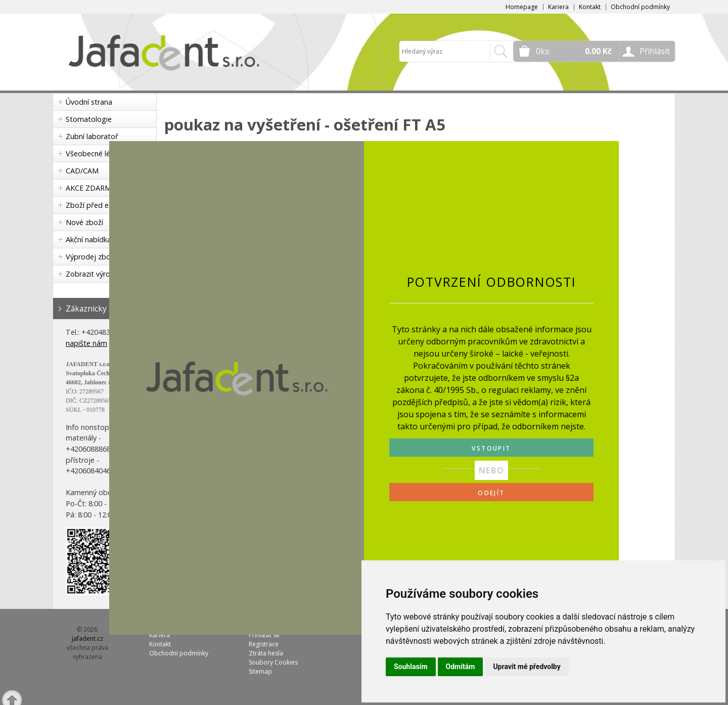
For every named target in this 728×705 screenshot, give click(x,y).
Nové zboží (84, 222)
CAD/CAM (82, 171)
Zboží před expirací (98, 205)
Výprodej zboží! (92, 257)
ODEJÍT (491, 493)
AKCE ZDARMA (91, 188)
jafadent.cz (87, 638)
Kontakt (590, 7)
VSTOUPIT (491, 448)
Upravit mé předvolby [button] (527, 667)
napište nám (86, 343)
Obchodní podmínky (640, 7)
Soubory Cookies (273, 662)
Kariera (558, 7)
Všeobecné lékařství (99, 153)
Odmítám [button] (461, 667)
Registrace (264, 644)
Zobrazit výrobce (94, 274)
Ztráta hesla (266, 653)
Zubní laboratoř (92, 136)
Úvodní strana (89, 102)
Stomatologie (89, 119)
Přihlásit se (264, 635)
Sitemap (260, 671)
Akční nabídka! (89, 239)
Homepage (522, 7)
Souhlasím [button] (411, 667)
